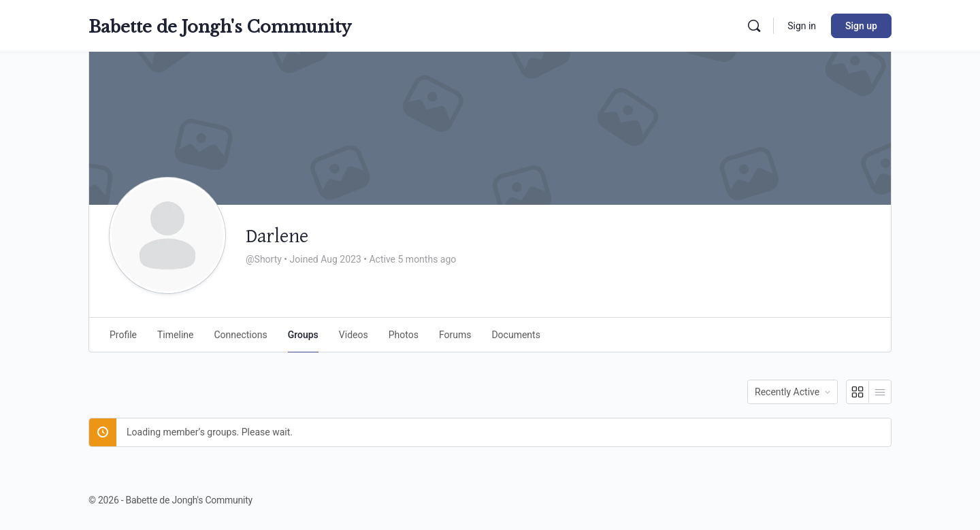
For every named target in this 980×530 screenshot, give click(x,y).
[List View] (880, 392)
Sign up (861, 26)
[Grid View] (858, 392)
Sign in (802, 26)
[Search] (754, 26)
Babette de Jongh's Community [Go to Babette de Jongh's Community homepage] (220, 27)
